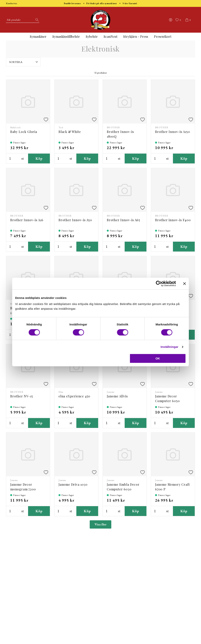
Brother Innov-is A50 (75, 220)
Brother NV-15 (21, 396)
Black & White (70, 132)
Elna (61, 392)
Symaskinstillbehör (66, 36)
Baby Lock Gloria (24, 132)
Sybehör (92, 36)
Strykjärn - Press (136, 36)
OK (158, 358)
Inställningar (169, 347)
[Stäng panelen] (185, 284)
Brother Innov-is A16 (27, 220)
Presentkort (163, 36)
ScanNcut (111, 36)
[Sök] (36, 20)
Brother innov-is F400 (173, 220)
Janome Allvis (117, 396)
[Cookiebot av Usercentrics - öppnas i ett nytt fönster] (159, 284)
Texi (61, 127)
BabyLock (15, 127)
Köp (39, 158)
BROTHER (113, 127)
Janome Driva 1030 (73, 484)
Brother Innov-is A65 (123, 220)
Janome (111, 392)
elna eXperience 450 (74, 396)
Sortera (24, 62)
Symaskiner (38, 36)
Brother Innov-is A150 (173, 132)
